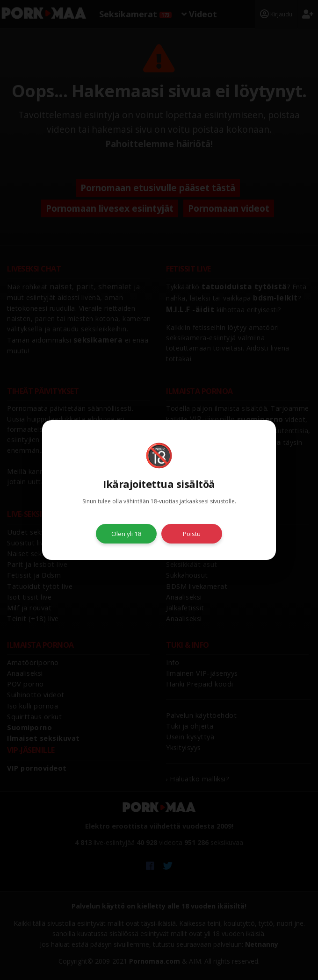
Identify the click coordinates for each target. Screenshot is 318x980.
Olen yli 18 (126, 534)
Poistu (192, 534)
